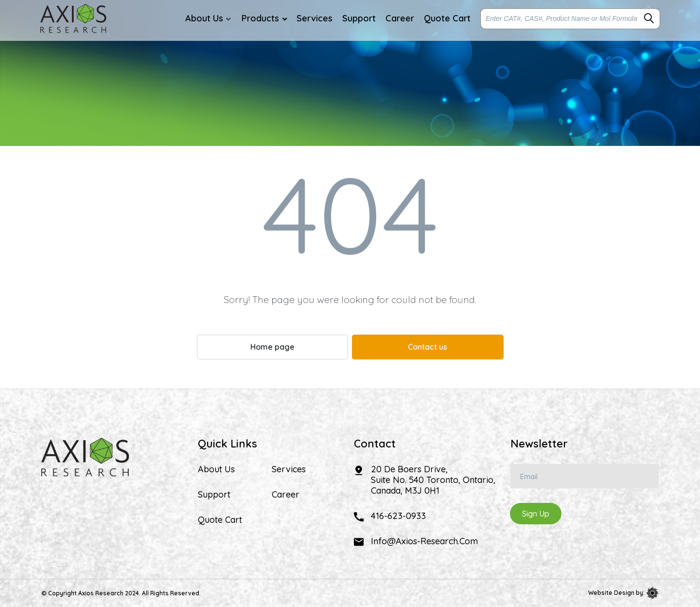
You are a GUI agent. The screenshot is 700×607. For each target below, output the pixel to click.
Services (289, 469)
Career (286, 495)
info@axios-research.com (424, 541)
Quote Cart (220, 520)
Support (214, 495)
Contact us (428, 347)
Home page (272, 347)
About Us (216, 469)
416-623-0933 (398, 516)
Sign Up (536, 514)
